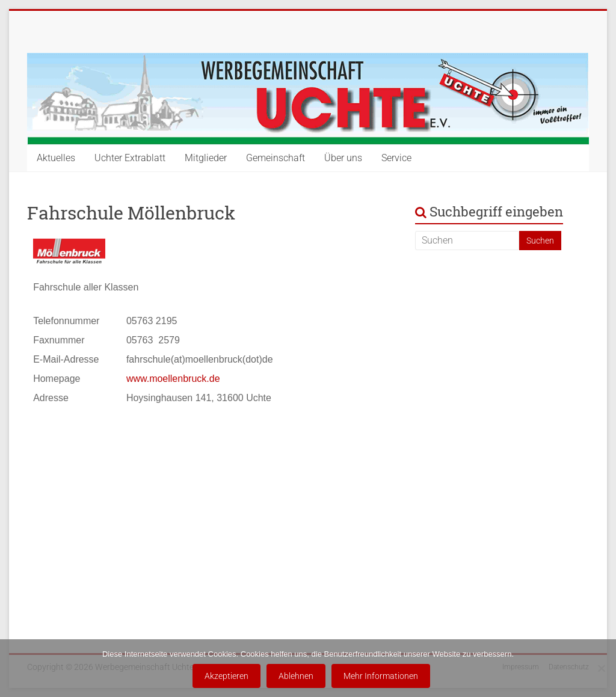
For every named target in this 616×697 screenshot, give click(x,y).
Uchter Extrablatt (130, 158)
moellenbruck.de (184, 379)
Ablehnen (296, 676)
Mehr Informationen (381, 676)
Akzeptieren (226, 676)
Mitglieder (206, 158)
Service (396, 158)
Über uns (343, 158)
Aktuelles (56, 158)
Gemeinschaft (276, 158)
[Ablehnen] (601, 668)
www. (138, 379)
